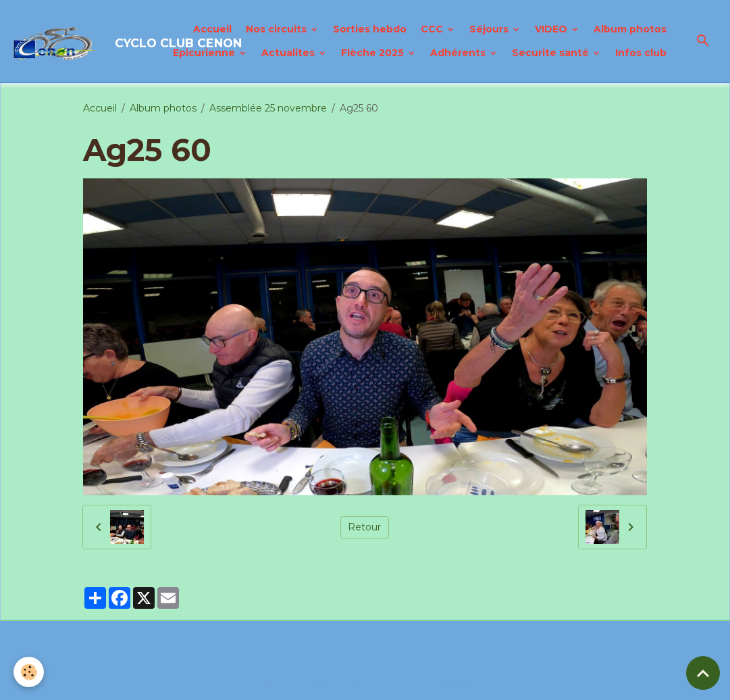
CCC (433, 29)
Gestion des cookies (435, 682)
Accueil (212, 29)
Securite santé (552, 53)
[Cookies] (29, 672)
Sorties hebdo (370, 29)
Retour (364, 527)
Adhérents (459, 53)
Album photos (630, 29)
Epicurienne (205, 53)
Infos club (641, 53)
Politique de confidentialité (311, 682)
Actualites (289, 53)
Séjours (490, 29)
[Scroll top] (703, 673)
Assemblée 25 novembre (268, 108)
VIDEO (552, 29)
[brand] (80, 41)
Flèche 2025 (374, 53)
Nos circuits (278, 29)
